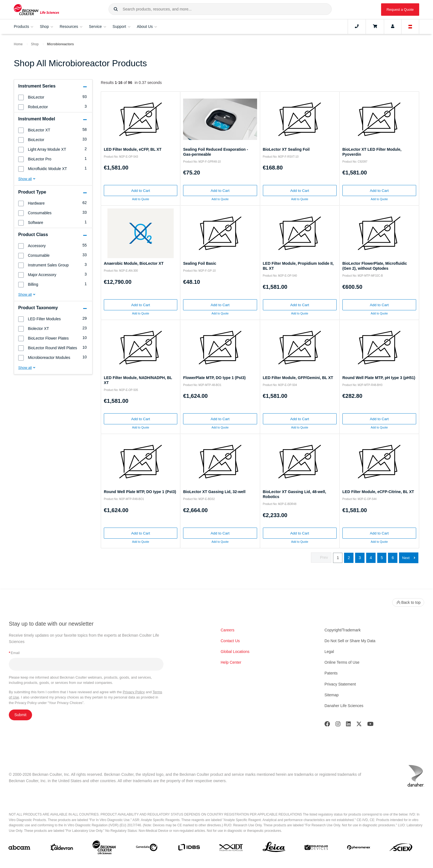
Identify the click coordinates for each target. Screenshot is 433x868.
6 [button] (393, 558)
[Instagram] (338, 725)
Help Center (231, 662)
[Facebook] (327, 725)
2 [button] (349, 558)
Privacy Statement (340, 684)
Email (14, 653)
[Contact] (357, 27)
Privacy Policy (134, 692)
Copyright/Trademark (343, 630)
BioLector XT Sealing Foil (286, 149)
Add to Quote (141, 199)
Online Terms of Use (342, 662)
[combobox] (220, 9)
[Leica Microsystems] (274, 848)
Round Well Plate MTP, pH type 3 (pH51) (379, 378)
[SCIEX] (401, 849)
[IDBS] (189, 849)
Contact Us (230, 641)
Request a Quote (400, 10)
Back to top (408, 602)
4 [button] (371, 558)
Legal (329, 652)
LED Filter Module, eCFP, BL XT (133, 149)
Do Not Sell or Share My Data (350, 641)
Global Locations (235, 652)
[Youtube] (370, 725)
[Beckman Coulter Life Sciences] (104, 849)
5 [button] (382, 558)
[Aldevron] (62, 849)
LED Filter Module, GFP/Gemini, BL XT (298, 378)
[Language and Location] (410, 27)
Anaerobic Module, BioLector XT (134, 263)
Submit (20, 715)
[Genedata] (147, 849)
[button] (116, 9)
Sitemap (332, 695)
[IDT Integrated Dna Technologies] (231, 849)
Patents (331, 673)
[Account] (393, 27)
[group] (53, 97)
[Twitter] (359, 725)
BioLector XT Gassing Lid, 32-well (214, 492)
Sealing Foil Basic (200, 263)
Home (18, 44)
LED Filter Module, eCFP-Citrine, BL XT (378, 492)
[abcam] (19, 849)
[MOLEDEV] (316, 849)
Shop (35, 44)
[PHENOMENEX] (359, 848)
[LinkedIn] (348, 725)
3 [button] (360, 558)
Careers (228, 630)
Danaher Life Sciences (344, 706)
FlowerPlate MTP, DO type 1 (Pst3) (214, 378)
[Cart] (375, 27)
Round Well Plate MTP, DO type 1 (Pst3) (140, 492)
